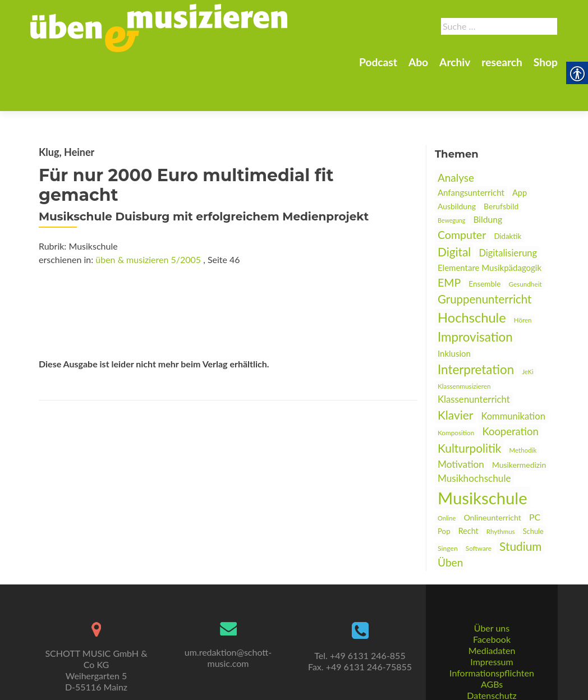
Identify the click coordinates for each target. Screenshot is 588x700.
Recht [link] (468, 492)
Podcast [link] (378, 62)
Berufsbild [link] (501, 167)
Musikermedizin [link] (519, 425)
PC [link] (535, 478)
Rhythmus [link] (501, 492)
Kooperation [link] (510, 392)
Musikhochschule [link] (474, 439)
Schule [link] (533, 492)
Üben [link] (450, 523)
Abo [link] (418, 62)
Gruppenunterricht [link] (484, 260)
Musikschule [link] (483, 459)
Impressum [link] (491, 636)
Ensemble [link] (484, 245)
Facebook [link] (492, 613)
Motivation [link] (461, 425)
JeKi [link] (527, 332)
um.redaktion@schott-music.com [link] (228, 632)
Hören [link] (523, 281)
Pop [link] (444, 492)
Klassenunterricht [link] (474, 360)
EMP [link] (449, 243)
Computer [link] (462, 195)
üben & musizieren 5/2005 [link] (148, 220)
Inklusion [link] (454, 314)
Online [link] (447, 479)
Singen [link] (448, 509)
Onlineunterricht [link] (492, 478)
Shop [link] (546, 62)
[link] (159, 27)
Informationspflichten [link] (492, 647)
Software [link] (479, 509)
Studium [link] (520, 507)
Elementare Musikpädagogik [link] (490, 228)
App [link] (520, 153)
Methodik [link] (523, 411)
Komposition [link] (456, 393)
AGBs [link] (492, 658)
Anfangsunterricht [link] (471, 153)
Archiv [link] (455, 62)
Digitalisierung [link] (508, 214)
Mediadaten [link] (492, 625)
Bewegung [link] (451, 181)
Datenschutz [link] (491, 669)
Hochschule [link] (472, 278)
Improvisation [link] (475, 298)
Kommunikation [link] (513, 377)
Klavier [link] (455, 376)
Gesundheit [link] (525, 245)
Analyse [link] (456, 138)
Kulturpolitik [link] (469, 409)
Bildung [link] (488, 180)
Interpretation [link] (476, 330)
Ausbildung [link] (457, 167)
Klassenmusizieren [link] (464, 347)
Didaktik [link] (507, 197)
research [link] (502, 62)
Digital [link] (454, 212)
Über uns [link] (492, 602)
